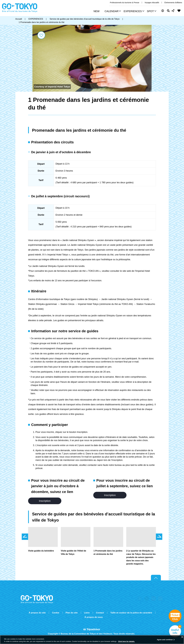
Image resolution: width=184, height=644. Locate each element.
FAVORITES (179, 11)
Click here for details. (126, 641)
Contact (100, 613)
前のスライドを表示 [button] (25, 537)
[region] (92, 640)
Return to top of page (156, 578)
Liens (87, 613)
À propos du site (37, 613)
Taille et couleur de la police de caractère (131, 613)
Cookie (56, 613)
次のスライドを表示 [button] (159, 537)
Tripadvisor (92, 629)
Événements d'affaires (173, 3)
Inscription (45, 501)
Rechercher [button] (168, 11)
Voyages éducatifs (152, 3)
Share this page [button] (173, 11)
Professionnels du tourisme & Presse (125, 3)
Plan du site (72, 613)
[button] (113, 11)
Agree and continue (165, 640)
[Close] (182, 637)
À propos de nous (94, 617)
